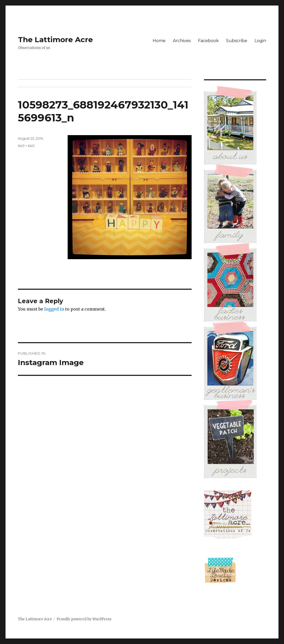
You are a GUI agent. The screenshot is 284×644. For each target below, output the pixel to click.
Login (260, 41)
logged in (54, 309)
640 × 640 (26, 146)
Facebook (208, 41)
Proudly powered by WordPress (84, 619)
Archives (182, 41)
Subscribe (237, 41)
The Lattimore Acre (55, 40)
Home (159, 41)
